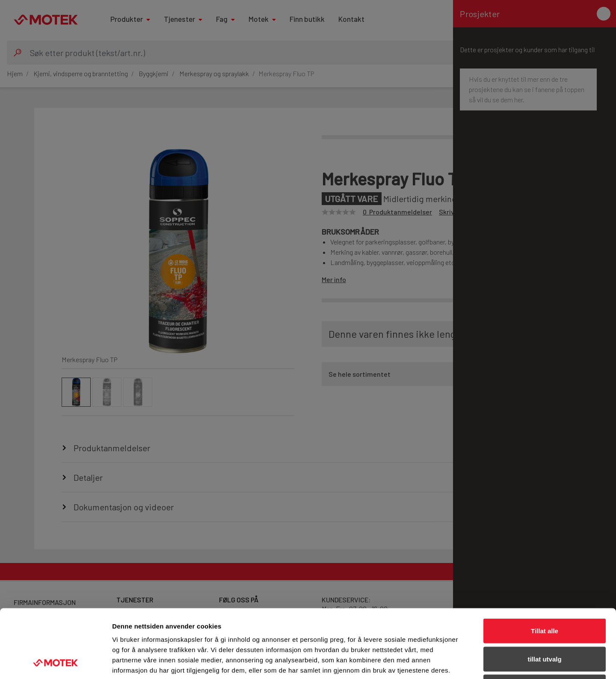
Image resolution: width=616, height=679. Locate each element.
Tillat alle (545, 567)
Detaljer (456, 662)
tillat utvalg (544, 595)
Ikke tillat (545, 623)
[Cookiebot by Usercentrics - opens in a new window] (55, 662)
